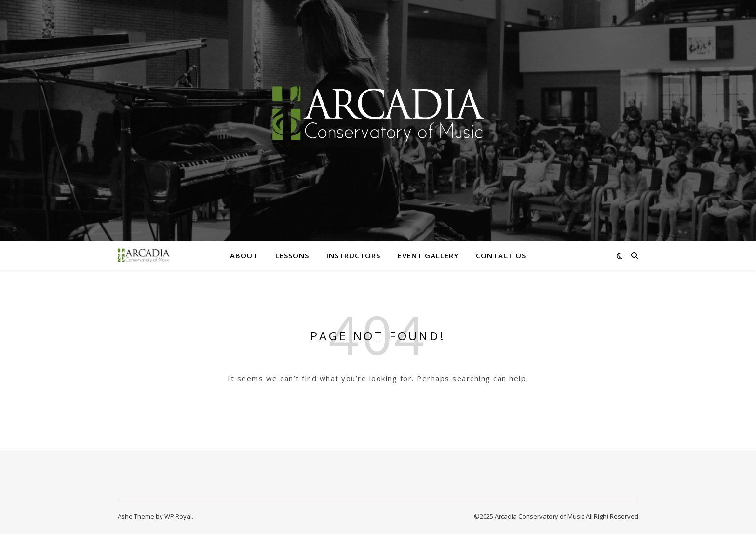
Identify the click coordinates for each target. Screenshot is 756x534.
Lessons (292, 255)
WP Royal (178, 516)
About (244, 255)
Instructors (353, 255)
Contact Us (501, 255)
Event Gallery (428, 255)
